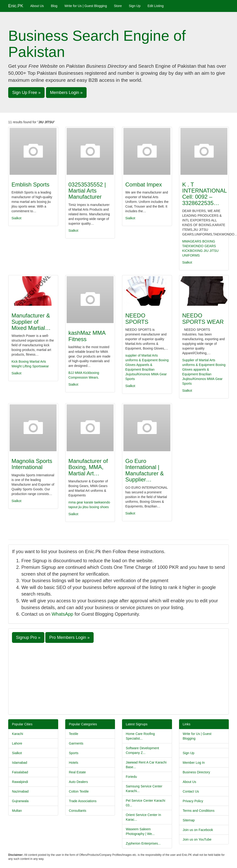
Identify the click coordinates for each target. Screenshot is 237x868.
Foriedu (131, 777)
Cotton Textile (79, 791)
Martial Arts (38, 361)
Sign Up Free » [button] (26, 93)
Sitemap (189, 820)
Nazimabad (20, 791)
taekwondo (102, 502)
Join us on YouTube (197, 839)
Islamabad (20, 763)
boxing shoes (99, 507)
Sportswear (40, 366)
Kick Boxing (20, 361)
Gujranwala (20, 801)
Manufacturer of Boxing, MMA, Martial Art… (88, 467)
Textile (74, 734)
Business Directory (197, 772)
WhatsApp (62, 614)
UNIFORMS (191, 255)
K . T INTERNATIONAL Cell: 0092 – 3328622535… (205, 194)
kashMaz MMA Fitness (87, 336)
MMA (79, 373)
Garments (76, 743)
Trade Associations (83, 801)
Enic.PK (16, 6)
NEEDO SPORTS (137, 319)
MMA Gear (159, 374)
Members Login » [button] (66, 93)
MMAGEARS (192, 241)
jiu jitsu (84, 507)
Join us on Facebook (198, 830)
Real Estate (77, 772)
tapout (74, 507)
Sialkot (16, 218)
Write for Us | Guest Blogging (86, 6)
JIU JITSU (211, 251)
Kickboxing (91, 373)
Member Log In (194, 763)
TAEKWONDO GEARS (199, 246)
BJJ (71, 373)
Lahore (17, 743)
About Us (37, 6)
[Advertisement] (118, 678)
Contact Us (191, 791)
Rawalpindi (20, 782)
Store (118, 6)
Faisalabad (20, 772)
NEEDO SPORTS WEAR (203, 319)
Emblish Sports (30, 184)
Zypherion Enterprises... (143, 843)
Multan (17, 811)
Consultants (78, 811)
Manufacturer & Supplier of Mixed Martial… (31, 322)
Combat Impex (144, 184)
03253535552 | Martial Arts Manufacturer (87, 191)
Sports (130, 379)
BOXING (209, 241)
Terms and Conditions (199, 811)
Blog (54, 6)
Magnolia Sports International (32, 464)
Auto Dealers (78, 782)
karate (89, 502)
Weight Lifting (21, 366)
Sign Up (135, 6)
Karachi (17, 734)
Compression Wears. (84, 377)
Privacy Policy (193, 801)
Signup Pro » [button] (28, 637)
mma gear (76, 502)
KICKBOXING (193, 251)
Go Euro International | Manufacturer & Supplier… (145, 470)
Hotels (74, 763)
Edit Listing (156, 6)
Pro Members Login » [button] (69, 637)
